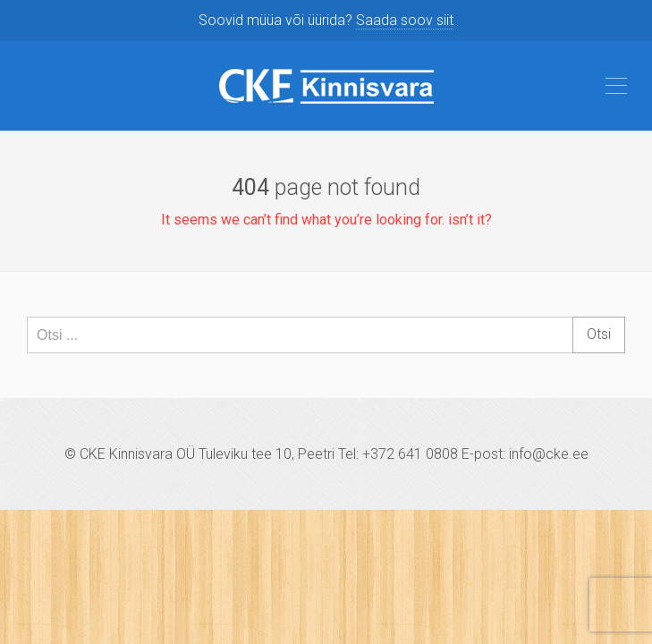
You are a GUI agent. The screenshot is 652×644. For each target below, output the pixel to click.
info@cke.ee (549, 454)
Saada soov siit (405, 20)
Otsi (599, 334)
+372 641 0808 (410, 454)
